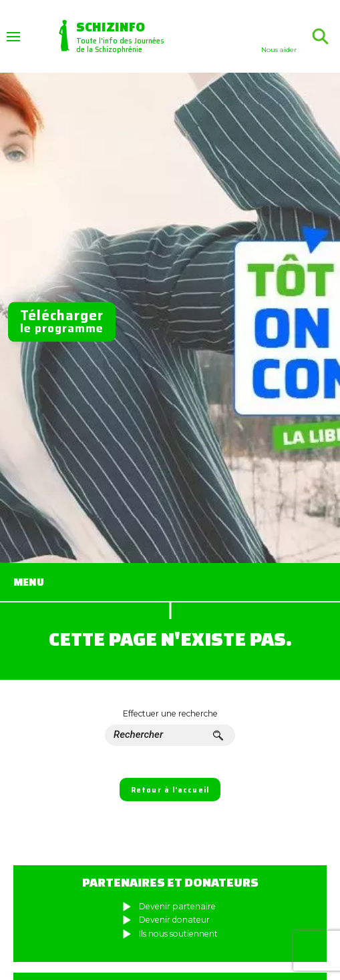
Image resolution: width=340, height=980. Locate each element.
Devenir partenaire (177, 906)
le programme (62, 322)
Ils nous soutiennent (178, 934)
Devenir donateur (174, 920)
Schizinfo (111, 26)
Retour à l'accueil (170, 790)
